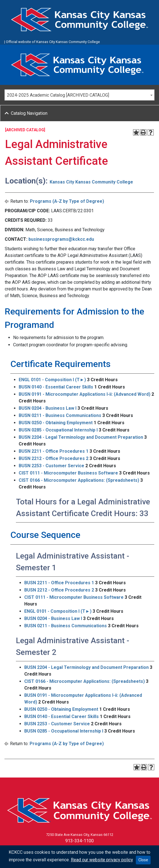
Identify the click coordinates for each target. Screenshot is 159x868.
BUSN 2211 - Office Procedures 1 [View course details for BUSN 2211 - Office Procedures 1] (54, 451)
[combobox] (79, 95)
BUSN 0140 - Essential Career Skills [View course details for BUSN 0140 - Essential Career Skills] (56, 387)
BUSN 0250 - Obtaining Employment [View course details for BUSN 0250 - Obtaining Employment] (56, 423)
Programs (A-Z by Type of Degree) (67, 201)
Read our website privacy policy (102, 860)
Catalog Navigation (29, 113)
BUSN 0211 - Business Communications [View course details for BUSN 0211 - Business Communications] (60, 415)
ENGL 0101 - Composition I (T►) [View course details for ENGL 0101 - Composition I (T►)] (52, 380)
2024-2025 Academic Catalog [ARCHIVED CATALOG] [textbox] (58, 95)
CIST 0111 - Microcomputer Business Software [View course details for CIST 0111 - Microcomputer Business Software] (68, 473)
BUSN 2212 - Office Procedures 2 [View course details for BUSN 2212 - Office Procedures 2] (54, 458)
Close (143, 860)
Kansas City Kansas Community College (91, 182)
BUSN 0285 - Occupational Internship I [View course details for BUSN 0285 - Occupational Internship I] (58, 430)
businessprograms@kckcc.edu (61, 239)
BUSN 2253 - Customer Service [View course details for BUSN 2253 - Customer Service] (51, 466)
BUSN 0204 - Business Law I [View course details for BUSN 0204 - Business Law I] (48, 408)
